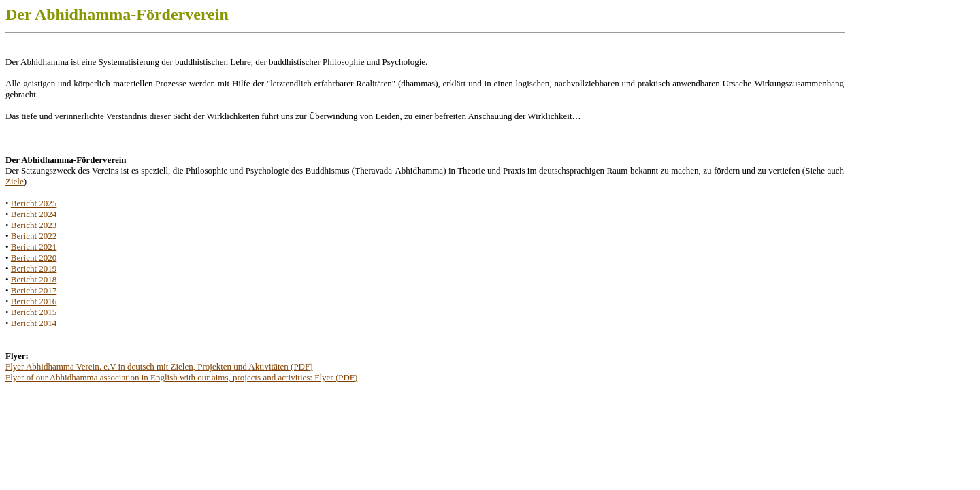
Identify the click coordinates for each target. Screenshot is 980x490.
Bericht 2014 (34, 323)
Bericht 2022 (34, 236)
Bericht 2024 (34, 214)
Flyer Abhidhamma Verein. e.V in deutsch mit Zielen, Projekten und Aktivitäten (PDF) (159, 366)
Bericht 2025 (34, 203)
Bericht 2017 (34, 290)
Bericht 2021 (34, 247)
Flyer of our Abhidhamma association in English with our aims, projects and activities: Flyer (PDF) (181, 377)
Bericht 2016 (34, 301)
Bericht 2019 (34, 268)
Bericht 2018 (34, 279)
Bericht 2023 (34, 225)
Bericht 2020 (34, 258)
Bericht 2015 (34, 312)
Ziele (15, 181)
